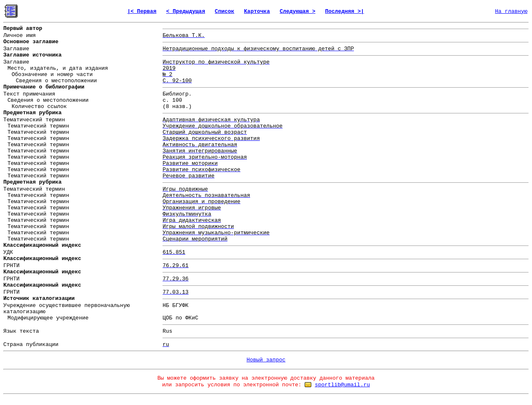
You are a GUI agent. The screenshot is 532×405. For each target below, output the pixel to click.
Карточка (257, 11)
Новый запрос (266, 360)
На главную (511, 11)
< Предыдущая (186, 11)
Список (225, 11)
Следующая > (298, 11)
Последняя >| (345, 11)
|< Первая (142, 11)
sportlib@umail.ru (342, 385)
